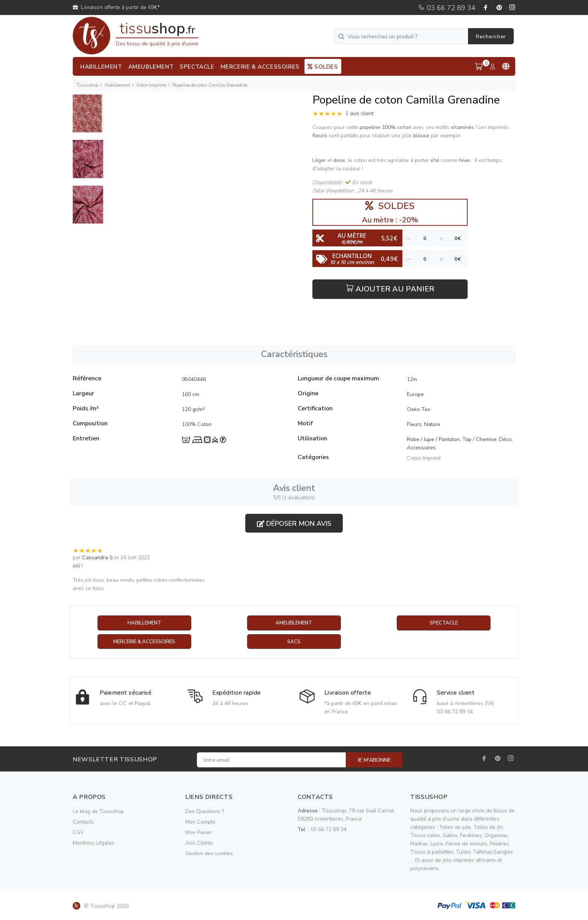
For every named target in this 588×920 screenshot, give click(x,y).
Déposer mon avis (294, 524)
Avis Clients (199, 843)
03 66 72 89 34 (447, 8)
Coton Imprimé (151, 85)
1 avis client (359, 113)
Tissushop (87, 85)
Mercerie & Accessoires (144, 642)
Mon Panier (199, 833)
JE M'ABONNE (374, 760)
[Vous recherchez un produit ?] (402, 36)
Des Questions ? (205, 812)
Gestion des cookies (209, 854)
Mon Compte (200, 822)
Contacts (83, 822)
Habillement (117, 85)
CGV (78, 833)
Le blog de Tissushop (98, 812)
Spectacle (444, 623)
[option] (88, 117)
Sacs (294, 642)
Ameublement (294, 623)
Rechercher (491, 37)
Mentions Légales (94, 843)
